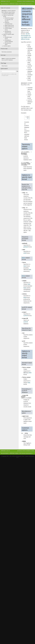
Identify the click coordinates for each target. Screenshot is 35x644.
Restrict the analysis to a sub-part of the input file (9, 19)
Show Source (4, 66)
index (33, 1)
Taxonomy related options (9, 14)
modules (28, 1)
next (24, 1)
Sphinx (33, 462)
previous (19, 1)
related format (9, 25)
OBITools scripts (14, 4)
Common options (7, 46)
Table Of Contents (5, 8)
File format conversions (25, 4)
